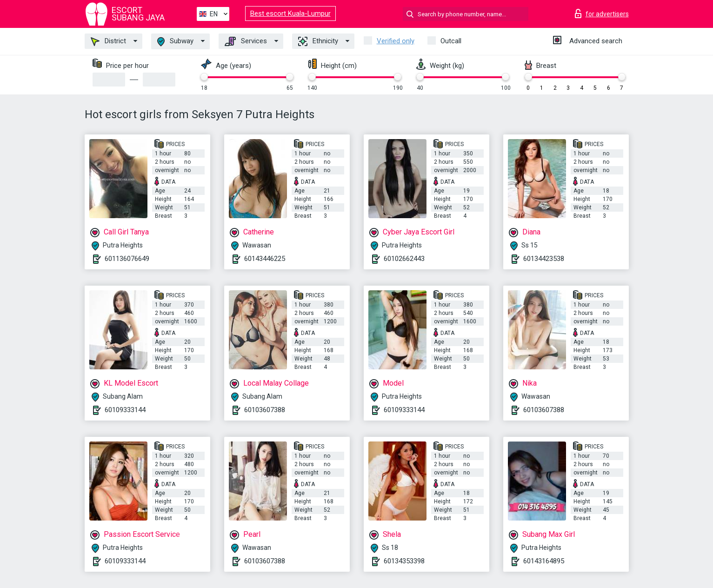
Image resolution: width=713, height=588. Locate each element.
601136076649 (127, 259)
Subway (175, 42)
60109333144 (125, 410)
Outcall (451, 41)
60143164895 (544, 561)
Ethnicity (318, 41)
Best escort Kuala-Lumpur (290, 13)
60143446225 (265, 259)
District (108, 41)
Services (246, 41)
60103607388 (265, 410)
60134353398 (404, 561)
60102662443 (404, 259)
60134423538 (544, 259)
